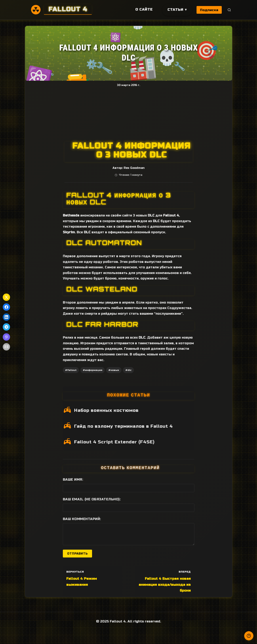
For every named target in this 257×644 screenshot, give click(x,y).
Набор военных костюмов (106, 410)
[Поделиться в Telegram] (6, 327)
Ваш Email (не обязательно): (92, 499)
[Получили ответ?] (249, 636)
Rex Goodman (134, 168)
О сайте (144, 9)
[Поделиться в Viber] (6, 337)
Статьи (175, 10)
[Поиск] (229, 10)
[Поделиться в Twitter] (6, 297)
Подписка (209, 10)
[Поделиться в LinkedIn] (6, 317)
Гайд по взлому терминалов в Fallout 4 (123, 426)
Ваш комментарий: (82, 519)
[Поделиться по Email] (6, 347)
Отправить (77, 554)
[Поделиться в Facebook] (6, 307)
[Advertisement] (129, 114)
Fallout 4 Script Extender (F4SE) (114, 442)
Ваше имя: (73, 480)
